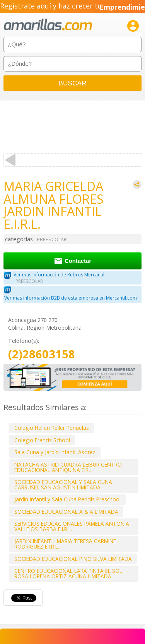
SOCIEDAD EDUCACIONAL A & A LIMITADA (66, 512)
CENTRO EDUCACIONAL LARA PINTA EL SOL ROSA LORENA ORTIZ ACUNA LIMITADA (68, 573)
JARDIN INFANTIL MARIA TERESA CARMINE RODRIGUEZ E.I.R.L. (65, 544)
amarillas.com (48, 25)
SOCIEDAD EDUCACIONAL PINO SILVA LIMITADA (73, 559)
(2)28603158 (42, 354)
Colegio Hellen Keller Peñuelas (52, 428)
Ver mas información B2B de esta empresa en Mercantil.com (71, 298)
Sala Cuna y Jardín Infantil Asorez (55, 452)
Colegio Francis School (42, 440)
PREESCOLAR (52, 239)
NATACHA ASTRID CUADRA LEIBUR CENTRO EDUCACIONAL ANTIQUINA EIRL (68, 467)
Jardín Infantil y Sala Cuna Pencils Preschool (67, 499)
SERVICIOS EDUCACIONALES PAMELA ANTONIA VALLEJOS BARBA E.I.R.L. (72, 526)
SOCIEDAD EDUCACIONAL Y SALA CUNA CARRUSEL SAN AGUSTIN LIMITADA (63, 485)
